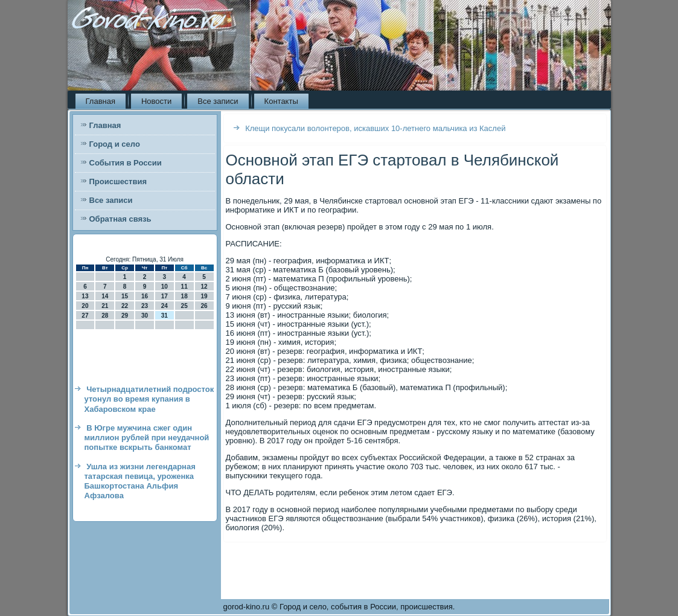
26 (204, 306)
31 (165, 316)
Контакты (281, 101)
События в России (126, 163)
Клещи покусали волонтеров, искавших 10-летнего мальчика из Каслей (375, 128)
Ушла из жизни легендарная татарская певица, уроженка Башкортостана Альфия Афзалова (140, 481)
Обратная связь (120, 219)
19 (204, 296)
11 (184, 287)
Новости (156, 101)
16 (145, 296)
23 (145, 306)
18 (184, 296)
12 (204, 287)
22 (125, 306)
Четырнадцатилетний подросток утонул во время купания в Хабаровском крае (149, 399)
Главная (101, 101)
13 (85, 296)
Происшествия (118, 181)
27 (85, 316)
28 (105, 316)
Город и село (115, 144)
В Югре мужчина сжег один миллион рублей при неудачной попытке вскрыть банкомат (147, 438)
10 (165, 287)
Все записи (218, 101)
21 (105, 306)
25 (184, 306)
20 (85, 306)
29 (125, 316)
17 (165, 296)
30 (145, 316)
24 (165, 306)
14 (105, 296)
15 (125, 296)
